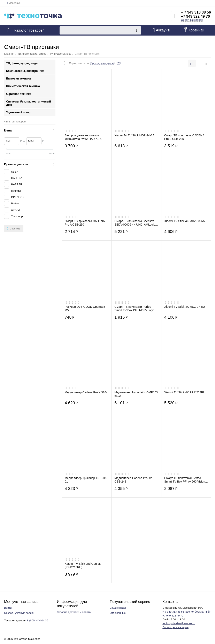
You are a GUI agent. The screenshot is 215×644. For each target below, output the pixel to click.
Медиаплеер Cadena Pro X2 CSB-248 (133, 480)
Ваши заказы (118, 608)
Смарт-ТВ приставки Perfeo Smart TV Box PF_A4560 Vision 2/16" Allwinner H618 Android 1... (185, 480)
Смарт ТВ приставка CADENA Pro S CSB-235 (184, 137)
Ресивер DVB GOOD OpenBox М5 (85, 308)
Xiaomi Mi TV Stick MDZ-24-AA (134, 135)
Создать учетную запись (19, 613)
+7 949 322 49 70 (195, 16)
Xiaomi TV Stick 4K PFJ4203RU (185, 392)
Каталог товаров (28, 30)
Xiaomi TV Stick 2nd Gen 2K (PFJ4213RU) (83, 565)
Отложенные (118, 613)
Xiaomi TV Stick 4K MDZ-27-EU (185, 307)
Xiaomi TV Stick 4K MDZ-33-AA (185, 221)
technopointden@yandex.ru (179, 623)
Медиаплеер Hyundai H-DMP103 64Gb (136, 394)
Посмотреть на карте (175, 627)
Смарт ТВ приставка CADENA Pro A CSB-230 (85, 223)
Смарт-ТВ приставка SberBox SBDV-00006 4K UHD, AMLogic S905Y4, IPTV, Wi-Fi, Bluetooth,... (136, 223)
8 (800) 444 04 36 (38, 620)
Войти (8, 608)
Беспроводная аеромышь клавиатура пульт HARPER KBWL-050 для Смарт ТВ (83, 137)
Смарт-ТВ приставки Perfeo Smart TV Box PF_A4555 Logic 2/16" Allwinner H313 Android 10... (136, 308)
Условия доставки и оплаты (74, 612)
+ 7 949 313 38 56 (196, 12)
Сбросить (14, 229)
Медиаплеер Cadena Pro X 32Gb (86, 392)
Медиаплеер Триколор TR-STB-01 (86, 480)
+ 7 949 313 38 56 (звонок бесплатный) (186, 612)
